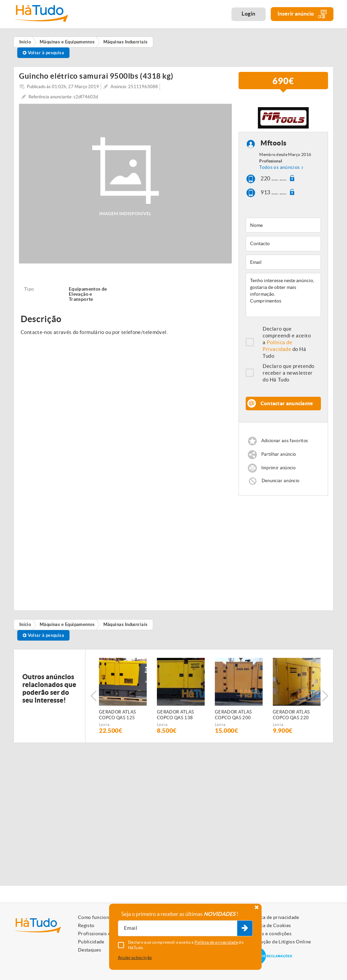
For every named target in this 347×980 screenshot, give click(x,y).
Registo (86, 925)
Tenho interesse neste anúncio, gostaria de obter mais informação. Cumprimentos (283, 295)
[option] (123, 696)
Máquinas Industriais (126, 624)
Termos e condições (270, 934)
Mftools (274, 143)
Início (25, 624)
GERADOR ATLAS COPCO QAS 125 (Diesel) (117, 715)
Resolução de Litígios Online (280, 942)
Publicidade (91, 942)
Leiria (104, 724)
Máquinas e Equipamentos (67, 624)
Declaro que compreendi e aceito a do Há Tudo (287, 342)
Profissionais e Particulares (108, 934)
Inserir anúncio (302, 14)
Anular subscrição (135, 957)
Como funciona (95, 917)
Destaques (89, 950)
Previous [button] (94, 696)
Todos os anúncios (279, 167)
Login (249, 14)
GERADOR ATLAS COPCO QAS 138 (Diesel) (175, 715)
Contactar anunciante (287, 403)
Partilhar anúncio (279, 454)
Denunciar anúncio (281, 481)
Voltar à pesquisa (44, 53)
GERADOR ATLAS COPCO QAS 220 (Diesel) (291, 715)
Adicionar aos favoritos (285, 441)
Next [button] (325, 696)
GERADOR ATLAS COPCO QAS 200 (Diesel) (233, 715)
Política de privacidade (274, 917)
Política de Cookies (270, 925)
